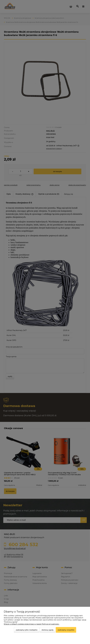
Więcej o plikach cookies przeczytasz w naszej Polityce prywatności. (32, 624)
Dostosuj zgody (48, 630)
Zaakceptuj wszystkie (66, 630)
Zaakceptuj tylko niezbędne (27, 630)
